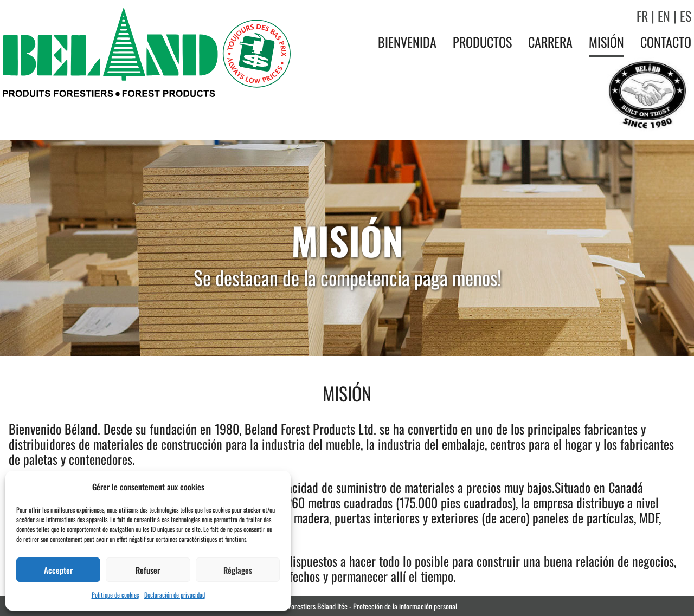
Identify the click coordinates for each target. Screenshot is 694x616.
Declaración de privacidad (175, 595)
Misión (606, 42)
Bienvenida (407, 42)
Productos (482, 42)
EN (664, 16)
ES (686, 16)
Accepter (58, 570)
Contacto (666, 42)
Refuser (148, 570)
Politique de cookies (115, 595)
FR (642, 16)
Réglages (238, 570)
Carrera (550, 42)
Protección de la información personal (405, 606)
